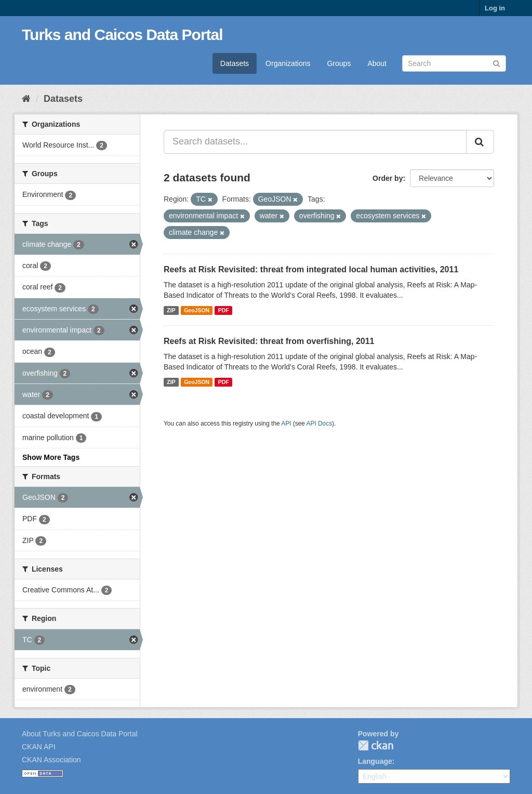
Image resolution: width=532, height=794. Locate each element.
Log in (495, 8)
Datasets (235, 63)
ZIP (171, 310)
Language (375, 761)
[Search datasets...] (315, 142)
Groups (339, 63)
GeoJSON (197, 310)
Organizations (288, 63)
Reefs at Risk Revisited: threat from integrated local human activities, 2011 (311, 269)
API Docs (320, 424)
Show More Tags (51, 457)
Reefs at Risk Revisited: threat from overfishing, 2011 (269, 341)
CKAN (376, 745)
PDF (224, 310)
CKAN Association (51, 760)
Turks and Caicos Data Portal (122, 35)
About (377, 63)
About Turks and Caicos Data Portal (80, 734)
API (286, 424)
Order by (388, 178)
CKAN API (39, 747)
